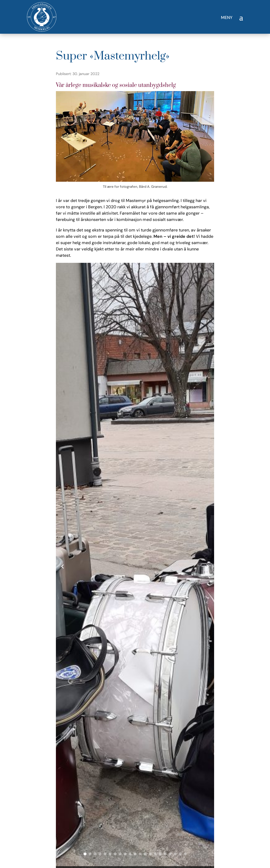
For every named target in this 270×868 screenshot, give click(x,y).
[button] (85, 854)
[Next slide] (208, 566)
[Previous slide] (62, 566)
